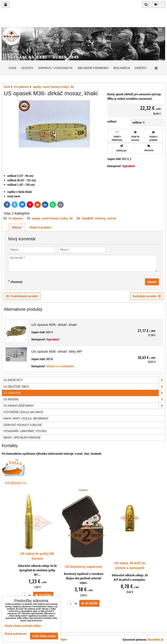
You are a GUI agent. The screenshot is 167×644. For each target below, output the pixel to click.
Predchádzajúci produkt (22, 296)
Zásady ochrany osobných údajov (23, 626)
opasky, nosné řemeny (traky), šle (52, 218)
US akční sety (84, 380)
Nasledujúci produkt (147, 296)
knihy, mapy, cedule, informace (26, 418)
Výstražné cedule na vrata (23, 412)
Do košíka (43, 595)
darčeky (141, 68)
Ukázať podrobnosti (16, 634)
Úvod (13, 68)
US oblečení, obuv (84, 387)
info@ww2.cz (16, 483)
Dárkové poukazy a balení (22, 425)
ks (26, 595)
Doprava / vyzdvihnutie (55, 68)
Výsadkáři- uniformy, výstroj (99, 218)
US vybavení (16, 218)
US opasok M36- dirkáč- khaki (54, 325)
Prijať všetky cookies (44, 636)
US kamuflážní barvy (84, 406)
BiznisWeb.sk (156, 639)
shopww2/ (83, 490)
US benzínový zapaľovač (84, 567)
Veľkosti (27, 68)
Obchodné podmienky (93, 68)
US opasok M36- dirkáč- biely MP (57, 352)
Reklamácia (122, 68)
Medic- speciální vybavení (22, 437)
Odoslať (152, 282)
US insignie (84, 399)
